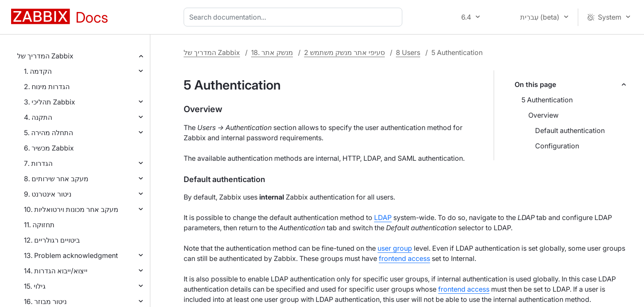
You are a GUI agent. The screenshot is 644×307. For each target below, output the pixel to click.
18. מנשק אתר (272, 52)
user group (395, 248)
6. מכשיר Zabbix (49, 148)
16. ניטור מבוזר (45, 301)
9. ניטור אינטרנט (48, 194)
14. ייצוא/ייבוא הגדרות (56, 271)
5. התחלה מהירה (48, 133)
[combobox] (295, 17)
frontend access (404, 258)
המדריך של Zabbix (45, 56)
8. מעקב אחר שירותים (56, 179)
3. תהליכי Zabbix (50, 102)
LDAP (383, 217)
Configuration (557, 146)
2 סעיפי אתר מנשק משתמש (344, 52)
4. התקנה (38, 117)
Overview (543, 115)
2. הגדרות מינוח (47, 87)
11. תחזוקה (39, 225)
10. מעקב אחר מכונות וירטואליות (71, 209)
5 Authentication (547, 100)
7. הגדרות (38, 163)
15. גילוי (35, 286)
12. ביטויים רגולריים (52, 240)
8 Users (408, 52)
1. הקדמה (38, 71)
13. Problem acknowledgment (71, 255)
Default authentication (570, 130)
